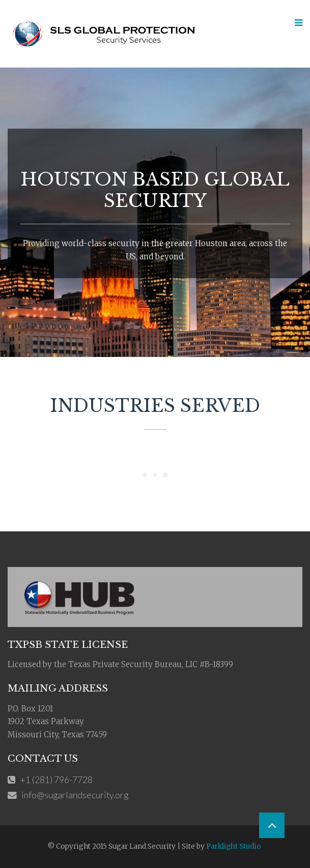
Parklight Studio (234, 846)
